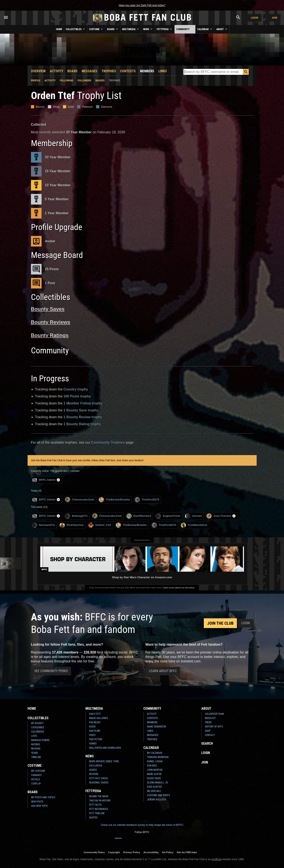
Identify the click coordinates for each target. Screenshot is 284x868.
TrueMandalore (194, 525)
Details (36, 779)
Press (208, 722)
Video (92, 735)
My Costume (38, 771)
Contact (210, 735)
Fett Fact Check (99, 778)
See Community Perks (51, 671)
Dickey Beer (154, 778)
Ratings (36, 744)
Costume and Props (158, 795)
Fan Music (95, 722)
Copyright (114, 852)
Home (59, 29)
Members (147, 71)
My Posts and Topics (43, 797)
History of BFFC (214, 727)
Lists (34, 736)
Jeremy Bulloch (156, 800)
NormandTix (44, 525)
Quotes (93, 818)
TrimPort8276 (147, 500)
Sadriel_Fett (100, 525)
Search (207, 743)
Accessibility (151, 852)
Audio (92, 727)
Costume (96, 29)
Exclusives (96, 766)
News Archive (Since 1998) (104, 761)
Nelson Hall (154, 791)
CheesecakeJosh (80, 500)
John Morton (155, 770)
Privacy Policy (132, 852)
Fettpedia (165, 29)
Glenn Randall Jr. (158, 783)
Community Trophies (108, 442)
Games (93, 744)
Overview (38, 71)
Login (255, 18)
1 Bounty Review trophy (83, 417)
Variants (36, 775)
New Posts (37, 802)
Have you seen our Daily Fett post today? (142, 5)
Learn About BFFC (163, 671)
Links (163, 71)
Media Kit (210, 718)
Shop (208, 731)
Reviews (36, 749)
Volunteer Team (214, 714)
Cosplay (36, 784)
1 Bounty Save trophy (81, 410)
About (222, 29)
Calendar (205, 29)
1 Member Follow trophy (83, 403)
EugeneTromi (168, 516)
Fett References (99, 809)
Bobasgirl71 (76, 516)
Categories (38, 727)
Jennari (193, 516)
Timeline (36, 757)
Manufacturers (40, 740)
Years (34, 753)
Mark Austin (154, 774)
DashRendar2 (139, 516)
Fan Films (95, 731)
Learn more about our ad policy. (179, 588)
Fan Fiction (96, 739)
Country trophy (76, 389)
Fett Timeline (97, 813)
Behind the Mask (99, 796)
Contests (128, 71)
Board (113, 29)
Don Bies (152, 766)
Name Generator (156, 727)
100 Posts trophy (77, 396)
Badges (100, 80)
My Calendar (155, 753)
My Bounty (37, 723)
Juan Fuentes (221, 516)
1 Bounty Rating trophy (82, 424)
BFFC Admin (46, 480)
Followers (84, 80)
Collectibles (76, 29)
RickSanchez (72, 525)
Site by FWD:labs (187, 852)
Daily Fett (95, 714)
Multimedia (131, 29)
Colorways (38, 732)
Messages (90, 71)
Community (185, 29)
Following (67, 80)
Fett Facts (95, 805)
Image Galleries (98, 718)
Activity (57, 71)
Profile (36, 80)
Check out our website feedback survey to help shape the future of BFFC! (142, 825)
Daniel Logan (155, 761)
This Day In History (100, 801)
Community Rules (94, 852)
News (148, 29)
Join (274, 18)
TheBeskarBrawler (114, 500)
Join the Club (220, 623)
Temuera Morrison (158, 757)
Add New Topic (40, 806)
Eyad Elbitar (154, 787)
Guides (93, 770)
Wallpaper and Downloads (105, 748)
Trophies (109, 71)
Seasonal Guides (99, 783)
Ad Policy (168, 852)
